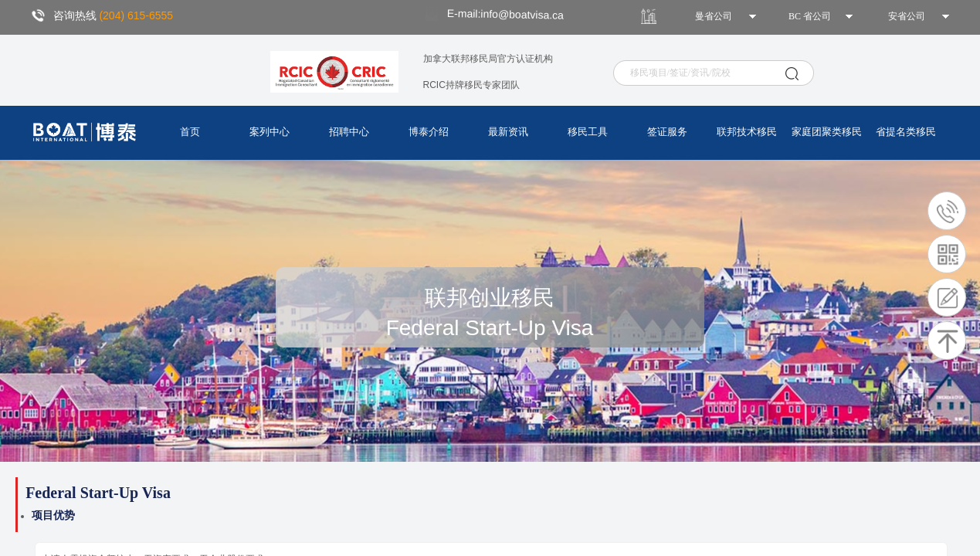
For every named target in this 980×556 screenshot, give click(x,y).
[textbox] (705, 73)
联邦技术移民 (747, 132)
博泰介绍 (429, 132)
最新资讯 (508, 132)
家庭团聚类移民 (827, 132)
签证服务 (667, 132)
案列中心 (270, 132)
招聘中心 (349, 132)
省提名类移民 (906, 132)
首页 (190, 132)
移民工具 (588, 132)
